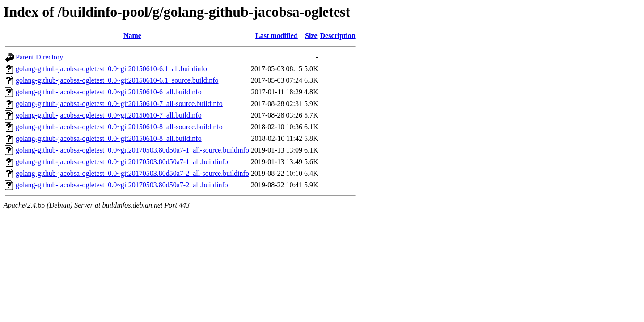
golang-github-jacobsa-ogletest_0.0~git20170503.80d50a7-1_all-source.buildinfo (132, 150)
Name (132, 36)
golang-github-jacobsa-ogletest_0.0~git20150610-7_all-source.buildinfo (119, 104)
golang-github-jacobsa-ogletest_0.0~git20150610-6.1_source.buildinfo (117, 80)
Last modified (277, 36)
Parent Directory (39, 57)
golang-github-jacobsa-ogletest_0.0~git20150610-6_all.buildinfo (109, 92)
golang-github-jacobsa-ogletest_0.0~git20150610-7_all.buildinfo (109, 115)
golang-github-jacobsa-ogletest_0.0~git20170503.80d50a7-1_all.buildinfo (122, 162)
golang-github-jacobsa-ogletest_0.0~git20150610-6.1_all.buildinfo (111, 69)
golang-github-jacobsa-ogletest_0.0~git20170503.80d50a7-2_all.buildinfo (122, 185)
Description (338, 36)
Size (311, 36)
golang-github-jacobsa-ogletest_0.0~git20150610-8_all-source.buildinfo (119, 127)
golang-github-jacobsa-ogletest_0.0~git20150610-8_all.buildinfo (109, 138)
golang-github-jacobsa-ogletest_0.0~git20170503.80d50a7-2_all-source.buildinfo (132, 173)
